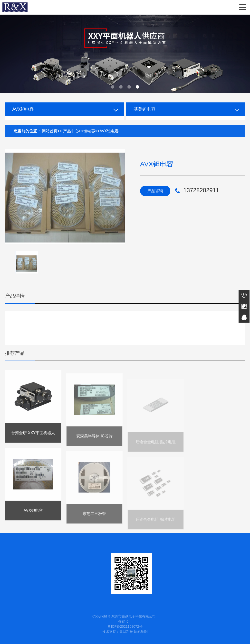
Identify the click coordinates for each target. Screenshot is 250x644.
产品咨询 (155, 191)
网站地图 (141, 632)
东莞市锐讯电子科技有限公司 (15, 7)
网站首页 (50, 131)
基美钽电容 (144, 109)
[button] (113, 87)
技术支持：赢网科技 (118, 632)
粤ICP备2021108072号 (125, 626)
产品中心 (71, 131)
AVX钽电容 (23, 109)
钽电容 (89, 131)
